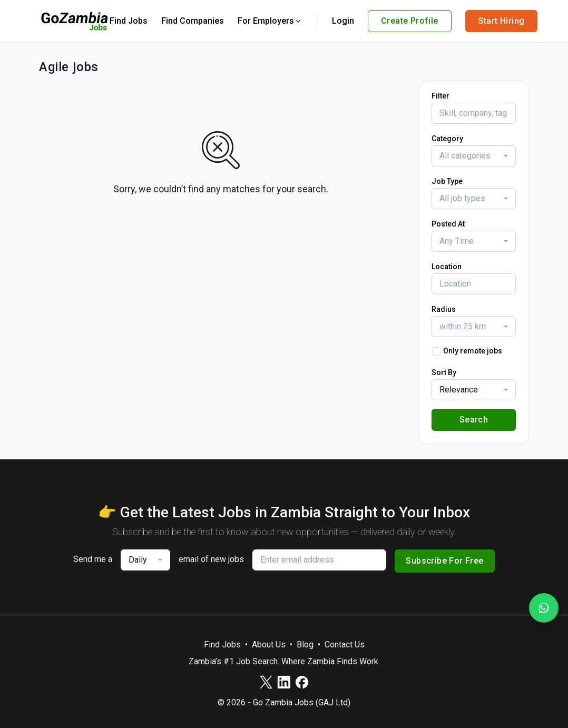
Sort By (444, 372)
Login (343, 21)
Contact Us (345, 645)
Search (474, 420)
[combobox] (474, 156)
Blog (305, 645)
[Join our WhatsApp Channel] (544, 608)
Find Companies (193, 21)
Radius (444, 309)
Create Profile (410, 21)
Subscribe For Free (444, 561)
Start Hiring (502, 21)
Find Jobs (129, 21)
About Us (269, 645)
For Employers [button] (270, 21)
